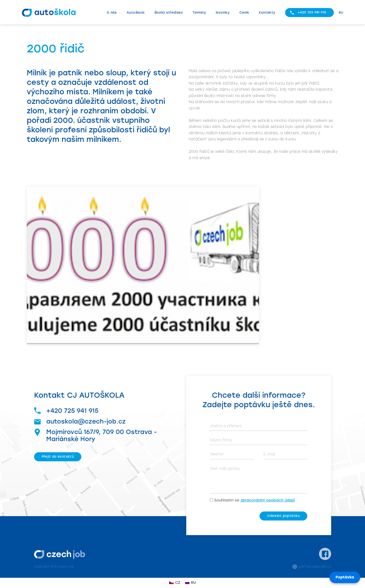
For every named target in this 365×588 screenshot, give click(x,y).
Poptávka (345, 577)
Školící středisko (169, 13)
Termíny (199, 13)
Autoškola (136, 13)
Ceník (244, 13)
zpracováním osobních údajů (268, 500)
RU (341, 13)
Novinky (223, 13)
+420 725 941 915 (312, 12)
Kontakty (267, 13)
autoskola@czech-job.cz (80, 421)
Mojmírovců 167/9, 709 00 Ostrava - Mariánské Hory (95, 435)
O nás (112, 13)
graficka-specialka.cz (312, 567)
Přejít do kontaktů (58, 457)
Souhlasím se (255, 500)
